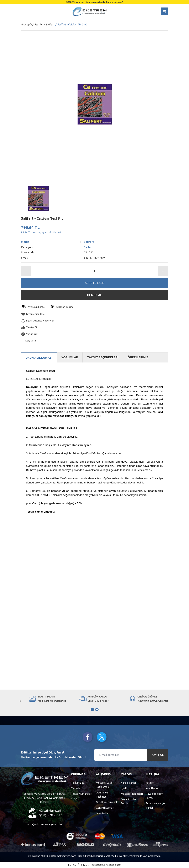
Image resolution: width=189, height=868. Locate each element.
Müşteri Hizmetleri (132, 794)
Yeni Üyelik (152, 788)
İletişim (150, 783)
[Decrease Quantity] (26, 271)
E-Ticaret (86, 865)
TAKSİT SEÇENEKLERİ (103, 358)
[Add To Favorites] (95, 314)
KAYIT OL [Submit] (158, 755)
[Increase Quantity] (163, 271)
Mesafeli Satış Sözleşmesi (104, 785)
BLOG (74, 799)
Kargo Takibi (128, 783)
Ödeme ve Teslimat (102, 795)
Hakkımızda (78, 783)
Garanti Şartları (105, 808)
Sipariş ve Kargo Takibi (155, 806)
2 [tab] (97, 710)
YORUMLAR (70, 358)
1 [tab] (92, 710)
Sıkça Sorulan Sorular (129, 801)
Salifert (89, 242)
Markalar (76, 788)
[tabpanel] (45, 699)
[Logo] (89, 11)
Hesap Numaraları (82, 794)
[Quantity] (95, 271)
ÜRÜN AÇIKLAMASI (39, 358)
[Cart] (164, 11)
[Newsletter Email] (131, 755)
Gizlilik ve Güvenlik (107, 802)
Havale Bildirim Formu (154, 796)
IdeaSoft (74, 865)
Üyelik (124, 788)
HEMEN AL (95, 295)
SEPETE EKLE (95, 283)
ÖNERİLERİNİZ (138, 358)
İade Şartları (103, 813)
